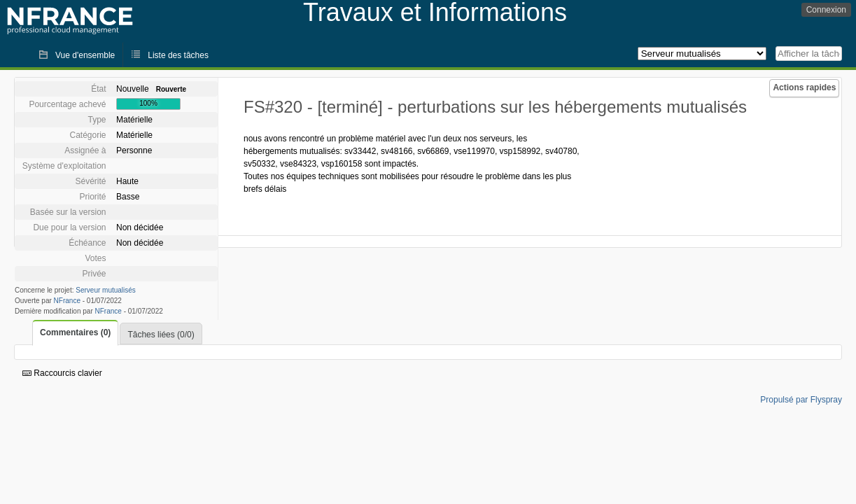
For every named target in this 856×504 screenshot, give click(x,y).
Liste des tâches (178, 55)
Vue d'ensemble (85, 55)
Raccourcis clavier (62, 373)
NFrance (67, 301)
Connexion (826, 10)
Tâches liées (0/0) (161, 335)
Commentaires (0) (75, 332)
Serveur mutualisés (106, 290)
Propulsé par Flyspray (801, 400)
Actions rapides (804, 87)
